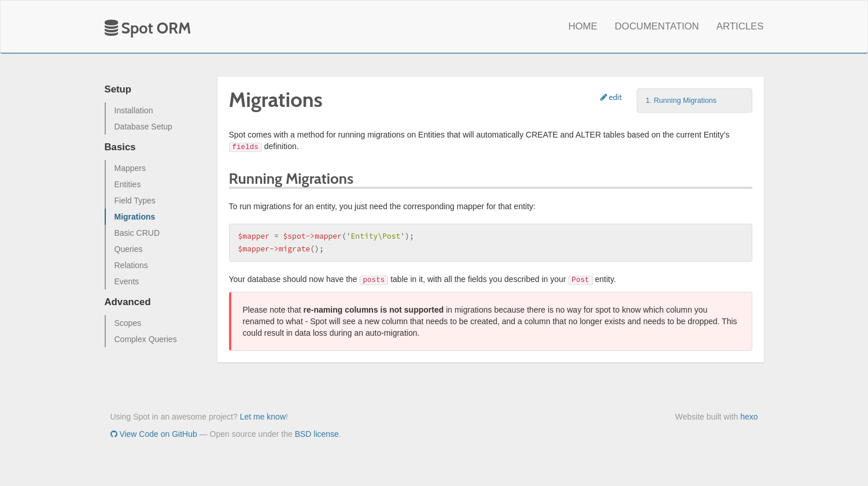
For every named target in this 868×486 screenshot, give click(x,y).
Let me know (263, 417)
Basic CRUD (137, 233)
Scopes (128, 323)
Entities (128, 184)
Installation (134, 110)
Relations (131, 265)
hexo (749, 417)
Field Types (135, 201)
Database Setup (143, 127)
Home (583, 26)
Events (127, 281)
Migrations (135, 217)
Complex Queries (146, 339)
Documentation (657, 26)
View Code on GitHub (154, 434)
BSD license (317, 434)
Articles (740, 26)
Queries (129, 249)
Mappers (130, 168)
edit (611, 97)
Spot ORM (148, 28)
